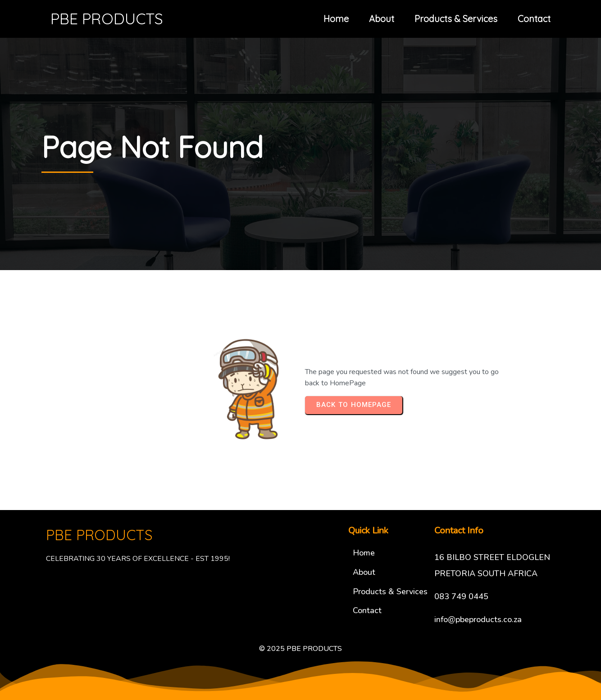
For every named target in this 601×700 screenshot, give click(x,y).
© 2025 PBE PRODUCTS (300, 649)
